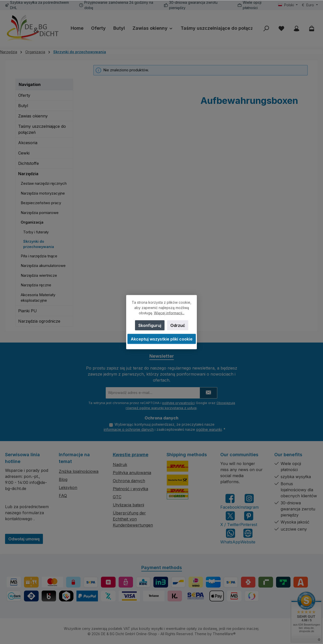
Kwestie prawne (131, 455)
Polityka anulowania (132, 473)
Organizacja (32, 222)
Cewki (24, 153)
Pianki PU (28, 311)
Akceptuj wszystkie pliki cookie (162, 339)
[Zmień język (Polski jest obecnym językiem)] (288, 5)
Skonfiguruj (150, 325)
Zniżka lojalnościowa (79, 471)
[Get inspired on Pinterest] (249, 519)
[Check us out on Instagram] (249, 501)
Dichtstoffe (29, 163)
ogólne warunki (209, 429)
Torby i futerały (36, 232)
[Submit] (208, 392)
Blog (63, 479)
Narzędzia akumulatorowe (43, 266)
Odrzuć (178, 325)
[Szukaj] (266, 28)
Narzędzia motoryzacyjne (43, 193)
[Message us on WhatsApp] (230, 536)
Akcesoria (28, 143)
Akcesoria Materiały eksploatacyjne (38, 298)
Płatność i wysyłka (130, 489)
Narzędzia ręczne (36, 285)
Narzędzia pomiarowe (40, 213)
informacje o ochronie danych (129, 429)
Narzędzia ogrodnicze (39, 321)
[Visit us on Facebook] (230, 501)
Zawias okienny (33, 116)
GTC (117, 497)
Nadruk (120, 465)
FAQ (63, 496)
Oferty (24, 95)
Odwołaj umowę (24, 539)
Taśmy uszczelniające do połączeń (42, 129)
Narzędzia (28, 174)
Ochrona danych (129, 481)
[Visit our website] (248, 536)
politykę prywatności (179, 402)
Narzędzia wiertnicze (39, 275)
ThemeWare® (224, 634)
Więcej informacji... (169, 313)
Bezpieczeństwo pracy (41, 203)
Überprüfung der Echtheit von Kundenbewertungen (133, 519)
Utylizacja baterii (128, 505)
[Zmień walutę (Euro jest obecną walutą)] (310, 5)
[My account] (297, 28)
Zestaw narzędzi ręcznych (44, 183)
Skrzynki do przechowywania (39, 244)
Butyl (23, 106)
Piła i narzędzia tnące (39, 256)
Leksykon (68, 487)
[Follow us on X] (230, 519)
